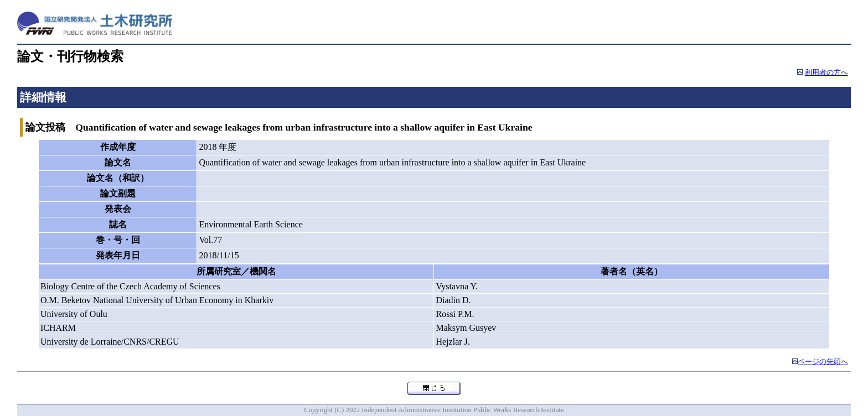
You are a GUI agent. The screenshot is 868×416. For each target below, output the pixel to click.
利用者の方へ (826, 72)
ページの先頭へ (823, 362)
